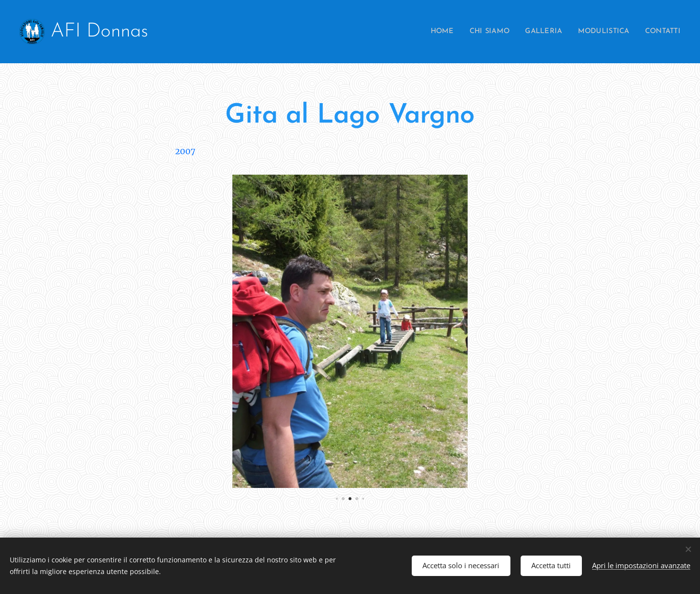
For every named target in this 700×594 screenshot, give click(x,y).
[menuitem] (427, 32)
